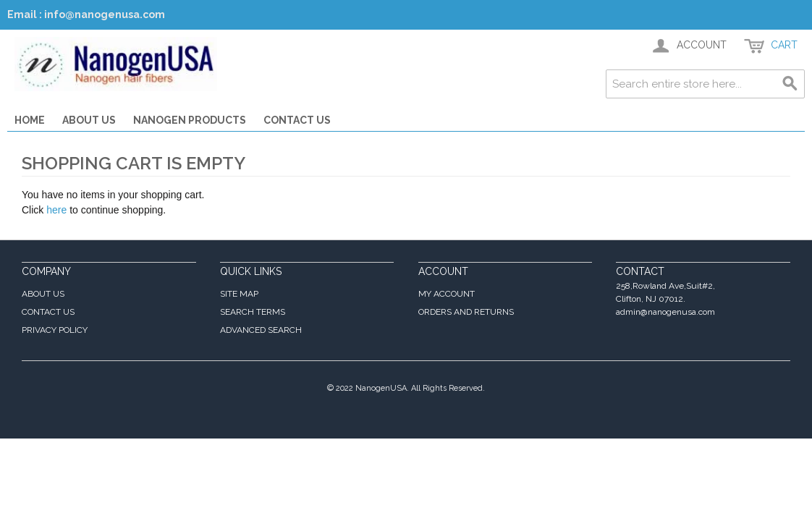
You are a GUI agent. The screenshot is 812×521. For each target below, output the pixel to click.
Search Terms (253, 312)
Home (30, 120)
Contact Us (297, 120)
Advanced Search (261, 330)
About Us (89, 120)
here (56, 210)
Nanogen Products (190, 120)
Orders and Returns (466, 312)
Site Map (239, 294)
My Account (447, 294)
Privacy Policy (55, 330)
